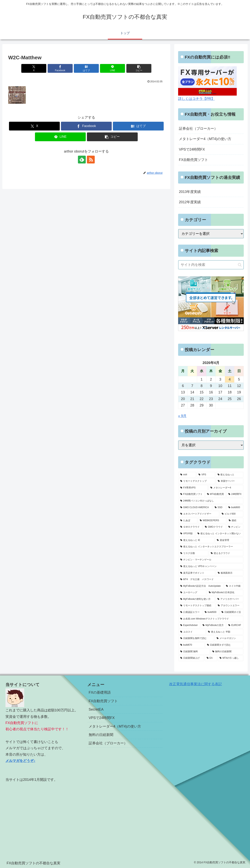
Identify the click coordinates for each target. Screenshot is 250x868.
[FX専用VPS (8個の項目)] (193, 488)
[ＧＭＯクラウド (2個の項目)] (190, 527)
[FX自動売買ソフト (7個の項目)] (192, 494)
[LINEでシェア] (112, 68)
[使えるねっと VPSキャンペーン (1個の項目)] (211, 566)
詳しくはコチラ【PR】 (196, 99)
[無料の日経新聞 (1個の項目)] (227, 652)
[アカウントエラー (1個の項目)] (230, 606)
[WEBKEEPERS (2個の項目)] (212, 521)
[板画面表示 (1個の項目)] (230, 573)
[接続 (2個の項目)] (235, 521)
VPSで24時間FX (192, 149)
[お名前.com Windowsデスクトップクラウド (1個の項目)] (211, 619)
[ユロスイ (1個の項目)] (192, 632)
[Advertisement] (43, 817)
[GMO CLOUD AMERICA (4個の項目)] (195, 508)
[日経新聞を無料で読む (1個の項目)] (196, 638)
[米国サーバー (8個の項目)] (230, 481)
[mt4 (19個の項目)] (187, 475)
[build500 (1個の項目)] (211, 612)
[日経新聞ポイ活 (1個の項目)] (232, 612)
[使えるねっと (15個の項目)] (230, 475)
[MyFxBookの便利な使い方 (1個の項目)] (197, 599)
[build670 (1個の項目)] (192, 645)
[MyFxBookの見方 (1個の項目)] (213, 625)
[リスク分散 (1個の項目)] (193, 553)
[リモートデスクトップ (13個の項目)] (197, 481)
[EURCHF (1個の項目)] (235, 625)
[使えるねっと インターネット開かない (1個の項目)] (220, 534)
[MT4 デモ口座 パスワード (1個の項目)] (211, 580)
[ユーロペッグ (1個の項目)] (192, 593)
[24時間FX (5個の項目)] (235, 494)
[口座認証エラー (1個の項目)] (190, 612)
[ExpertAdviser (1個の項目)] (189, 625)
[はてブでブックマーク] (86, 68)
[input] (211, 265)
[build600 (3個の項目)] (235, 508)
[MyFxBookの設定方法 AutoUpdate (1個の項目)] (201, 586)
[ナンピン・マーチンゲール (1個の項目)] (211, 560)
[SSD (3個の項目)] (219, 508)
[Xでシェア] (34, 68)
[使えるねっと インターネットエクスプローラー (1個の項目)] (211, 547)
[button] (139, 68)
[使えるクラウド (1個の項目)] (226, 553)
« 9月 (182, 416)
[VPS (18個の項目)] (206, 475)
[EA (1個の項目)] (211, 658)
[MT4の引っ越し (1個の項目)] (231, 658)
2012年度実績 (190, 202)
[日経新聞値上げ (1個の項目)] (191, 658)
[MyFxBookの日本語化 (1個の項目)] (225, 593)
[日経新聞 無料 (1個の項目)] (194, 652)
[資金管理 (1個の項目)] (229, 540)
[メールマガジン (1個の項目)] (229, 638)
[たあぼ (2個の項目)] (188, 521)
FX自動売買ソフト (193, 160)
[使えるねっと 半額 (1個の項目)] (225, 632)
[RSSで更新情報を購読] (91, 160)
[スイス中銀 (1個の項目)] (234, 586)
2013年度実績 (190, 192)
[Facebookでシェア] (60, 68)
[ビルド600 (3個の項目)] (232, 514)
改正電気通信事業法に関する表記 (196, 684)
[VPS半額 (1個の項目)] (187, 534)
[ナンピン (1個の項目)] (235, 527)
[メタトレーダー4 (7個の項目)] (226, 488)
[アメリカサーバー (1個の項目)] (229, 599)
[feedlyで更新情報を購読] (82, 160)
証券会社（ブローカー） (198, 129)
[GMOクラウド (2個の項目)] (214, 527)
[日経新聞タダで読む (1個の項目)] (224, 645)
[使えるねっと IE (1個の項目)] (196, 540)
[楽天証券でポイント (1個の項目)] (197, 573)
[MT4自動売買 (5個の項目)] (216, 494)
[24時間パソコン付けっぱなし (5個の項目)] (211, 501)
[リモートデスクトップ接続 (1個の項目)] (197, 606)
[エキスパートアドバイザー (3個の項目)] (199, 514)
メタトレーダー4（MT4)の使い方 (205, 139)
